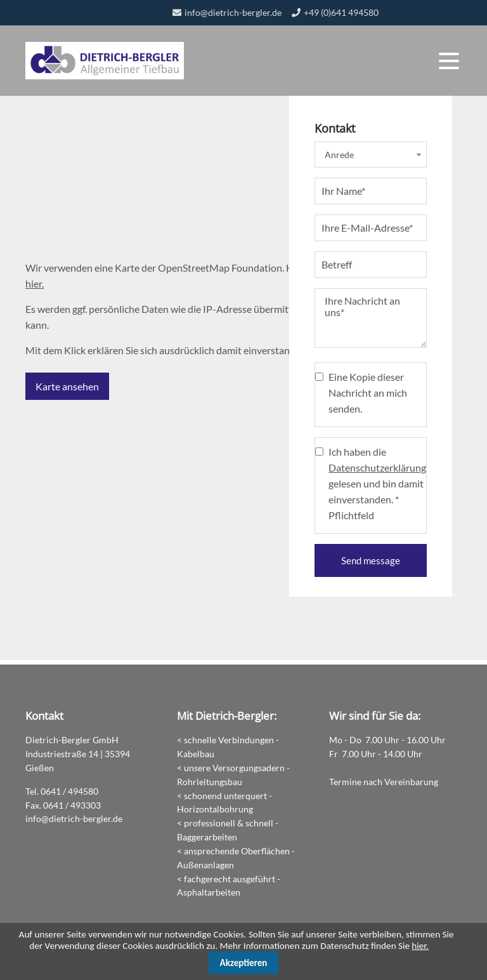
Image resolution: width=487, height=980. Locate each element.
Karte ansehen (67, 389)
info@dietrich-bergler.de (233, 12)
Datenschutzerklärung (377, 472)
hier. (35, 286)
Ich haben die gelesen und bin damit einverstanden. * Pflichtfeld (377, 488)
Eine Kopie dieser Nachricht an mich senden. (368, 397)
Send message (371, 565)
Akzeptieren (244, 963)
